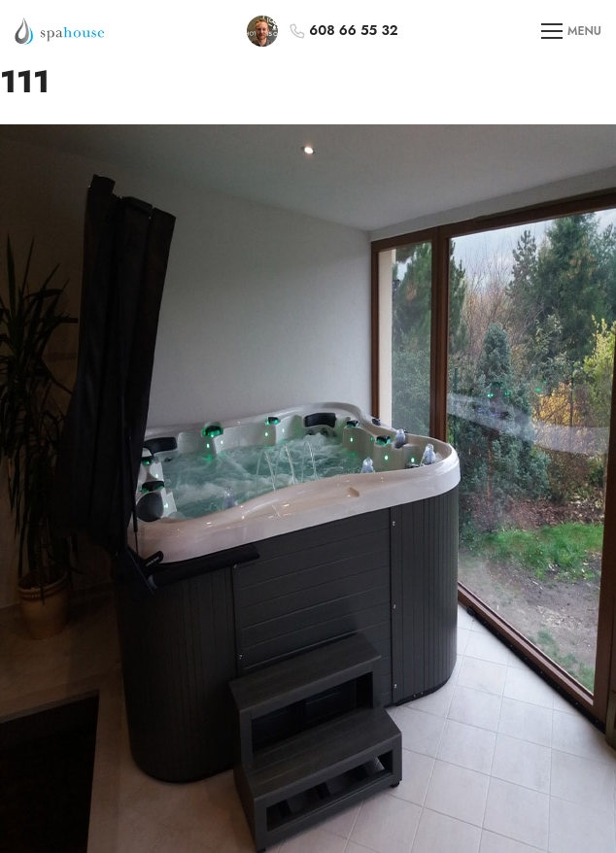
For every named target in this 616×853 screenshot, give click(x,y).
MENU (571, 32)
